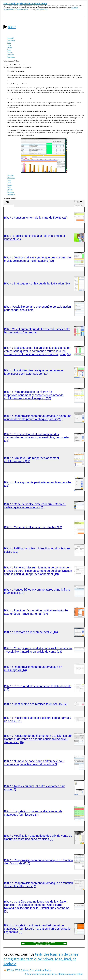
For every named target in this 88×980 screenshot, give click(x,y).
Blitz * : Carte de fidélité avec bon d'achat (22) (33, 527)
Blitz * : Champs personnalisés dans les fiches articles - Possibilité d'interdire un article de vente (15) (38, 650)
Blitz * (12, 27)
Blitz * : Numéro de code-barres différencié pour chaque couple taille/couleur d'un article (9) (34, 763)
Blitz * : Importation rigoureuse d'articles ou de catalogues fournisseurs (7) (33, 813)
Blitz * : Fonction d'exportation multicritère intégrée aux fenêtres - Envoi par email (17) (36, 612)
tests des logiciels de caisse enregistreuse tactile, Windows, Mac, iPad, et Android (41, 959)
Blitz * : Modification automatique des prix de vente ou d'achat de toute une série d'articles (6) (38, 837)
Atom (26, 970)
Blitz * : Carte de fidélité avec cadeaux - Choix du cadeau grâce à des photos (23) (35, 506)
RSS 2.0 (18, 970)
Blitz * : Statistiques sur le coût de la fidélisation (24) (37, 283)
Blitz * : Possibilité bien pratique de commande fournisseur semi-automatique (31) (33, 372)
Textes (48, 970)
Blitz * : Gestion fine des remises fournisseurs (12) (36, 704)
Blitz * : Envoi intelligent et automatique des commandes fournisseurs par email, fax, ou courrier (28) (37, 437)
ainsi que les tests (42, 10)
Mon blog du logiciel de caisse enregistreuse (25, 3)
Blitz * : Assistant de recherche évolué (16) (31, 632)
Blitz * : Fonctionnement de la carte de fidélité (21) (36, 218)
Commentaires (37, 970)
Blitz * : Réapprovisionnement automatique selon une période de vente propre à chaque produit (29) (38, 418)
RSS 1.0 (10, 970)
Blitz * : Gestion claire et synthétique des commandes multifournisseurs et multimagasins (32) (38, 259)
